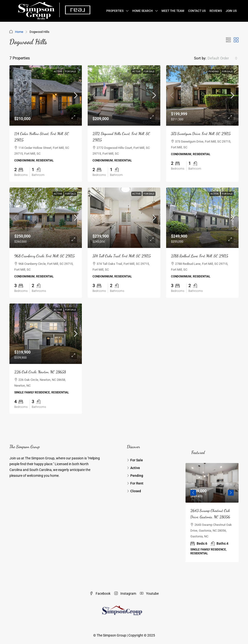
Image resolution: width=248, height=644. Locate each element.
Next (231, 493)
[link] (46, 95)
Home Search (143, 11)
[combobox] (222, 58)
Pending (214, 71)
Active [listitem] (133, 468)
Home (19, 32)
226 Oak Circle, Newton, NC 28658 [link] (40, 372)
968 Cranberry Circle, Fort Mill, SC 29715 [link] (44, 256)
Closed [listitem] (134, 491)
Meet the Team (173, 11)
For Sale (71, 71)
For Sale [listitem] (135, 460)
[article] (212, 513)
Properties (115, 11)
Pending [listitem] (135, 476)
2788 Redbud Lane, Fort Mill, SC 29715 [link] (200, 256)
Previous (193, 493)
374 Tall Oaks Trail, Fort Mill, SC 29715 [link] (122, 256)
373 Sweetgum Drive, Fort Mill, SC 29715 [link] (201, 134)
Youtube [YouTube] (149, 593)
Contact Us (197, 11)
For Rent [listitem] (135, 483)
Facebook (100, 593)
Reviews (216, 11)
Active (58, 71)
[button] (228, 40)
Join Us (231, 11)
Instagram (125, 593)
